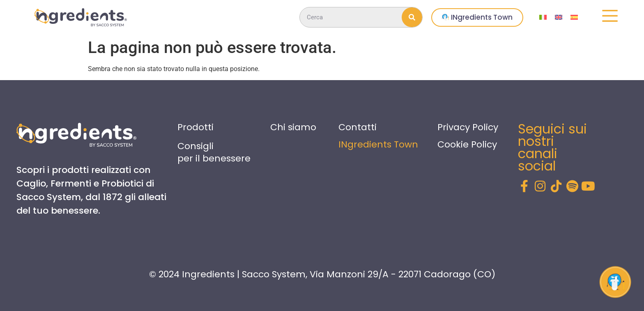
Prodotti (195, 127)
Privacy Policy (468, 127)
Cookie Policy (467, 144)
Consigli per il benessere (214, 152)
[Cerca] (412, 17)
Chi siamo (293, 127)
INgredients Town (378, 144)
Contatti (358, 127)
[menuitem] (543, 17)
